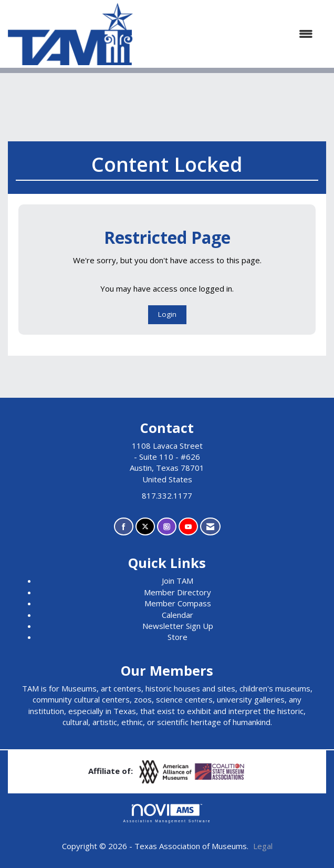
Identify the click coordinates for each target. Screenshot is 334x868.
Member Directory (178, 592)
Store (178, 637)
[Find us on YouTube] (188, 527)
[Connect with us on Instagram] (167, 527)
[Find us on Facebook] (124, 527)
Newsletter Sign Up (178, 626)
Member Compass (178, 603)
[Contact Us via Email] (210, 527)
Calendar (178, 615)
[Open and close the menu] (228, 34)
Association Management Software (167, 813)
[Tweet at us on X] (145, 527)
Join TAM (178, 581)
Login (167, 314)
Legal (263, 846)
